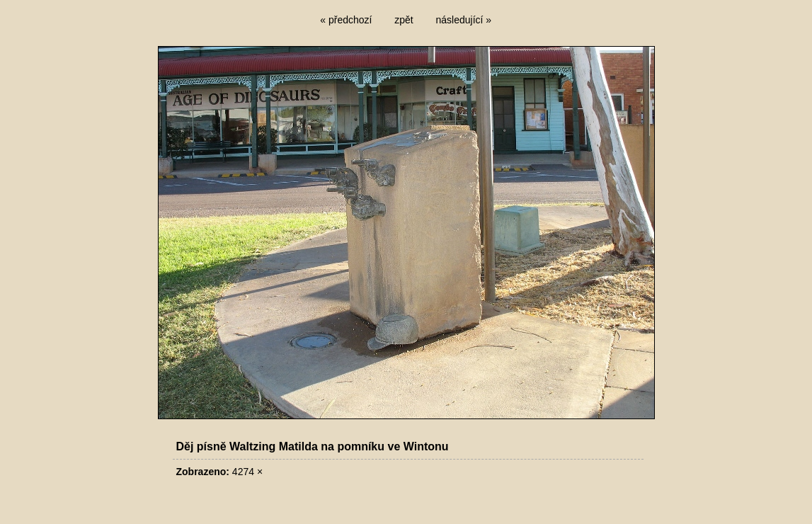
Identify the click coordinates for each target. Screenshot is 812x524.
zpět (404, 20)
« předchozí (346, 20)
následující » (464, 20)
